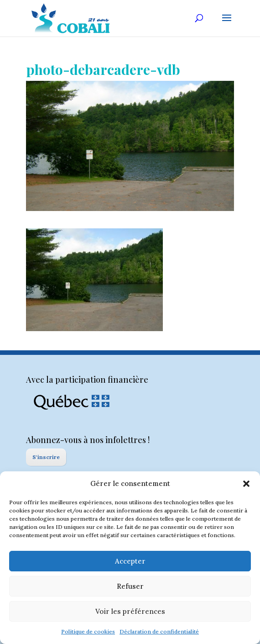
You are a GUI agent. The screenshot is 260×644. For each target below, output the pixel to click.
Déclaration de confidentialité (159, 631)
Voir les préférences (130, 611)
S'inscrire (46, 457)
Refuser (130, 586)
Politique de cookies (88, 631)
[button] (246, 484)
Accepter (130, 561)
